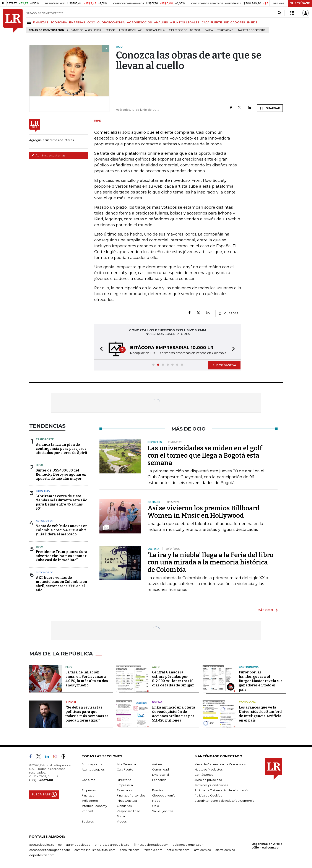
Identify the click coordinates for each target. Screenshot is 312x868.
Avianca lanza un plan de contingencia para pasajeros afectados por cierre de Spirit (62, 449)
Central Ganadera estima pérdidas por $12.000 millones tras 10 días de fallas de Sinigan (173, 679)
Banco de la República (86, 30)
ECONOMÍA (59, 22)
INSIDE (252, 22)
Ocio (156, 806)
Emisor (110, 30)
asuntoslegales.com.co (45, 845)
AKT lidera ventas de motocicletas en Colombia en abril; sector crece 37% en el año (61, 584)
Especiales (124, 790)
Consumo (89, 780)
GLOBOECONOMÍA (111, 22)
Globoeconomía (164, 795)
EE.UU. (40, 465)
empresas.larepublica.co (112, 845)
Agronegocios (92, 764)
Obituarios (124, 806)
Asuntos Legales (93, 769)
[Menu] (30, 22)
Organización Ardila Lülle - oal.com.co (267, 846)
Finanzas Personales (131, 795)
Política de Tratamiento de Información (222, 790)
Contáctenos (204, 775)
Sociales (88, 821)
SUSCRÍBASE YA (224, 365)
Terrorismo (225, 30)
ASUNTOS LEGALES (185, 22)
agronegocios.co (78, 845)
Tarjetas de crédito (251, 30)
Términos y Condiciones (211, 785)
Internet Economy (94, 806)
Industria (43, 491)
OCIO (91, 22)
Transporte (45, 439)
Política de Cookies (208, 795)
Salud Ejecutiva (163, 811)
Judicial (71, 702)
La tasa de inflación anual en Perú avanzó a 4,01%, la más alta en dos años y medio (87, 679)
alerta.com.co (225, 850)
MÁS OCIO (265, 610)
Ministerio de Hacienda (185, 30)
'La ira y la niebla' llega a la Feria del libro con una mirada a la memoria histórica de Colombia (210, 562)
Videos (122, 821)
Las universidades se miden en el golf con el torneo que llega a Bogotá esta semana (205, 455)
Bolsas (157, 702)
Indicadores (90, 801)
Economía (159, 780)
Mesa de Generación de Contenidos (220, 764)
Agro (156, 667)
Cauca (209, 30)
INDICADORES (235, 22)
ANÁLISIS (161, 22)
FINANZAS (41, 22)
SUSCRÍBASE (300, 3)
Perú (69, 667)
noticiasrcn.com (178, 850)
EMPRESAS (77, 22)
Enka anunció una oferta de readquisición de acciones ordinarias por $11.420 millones (174, 714)
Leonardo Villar (130, 30)
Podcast (88, 811)
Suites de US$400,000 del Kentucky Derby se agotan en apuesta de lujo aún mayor (61, 474)
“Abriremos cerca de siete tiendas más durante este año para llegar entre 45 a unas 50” (62, 502)
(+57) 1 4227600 (41, 780)
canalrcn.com (129, 850)
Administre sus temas (48, 155)
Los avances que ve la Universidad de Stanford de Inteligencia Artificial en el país (261, 714)
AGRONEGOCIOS (139, 22)
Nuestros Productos (209, 769)
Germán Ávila (155, 30)
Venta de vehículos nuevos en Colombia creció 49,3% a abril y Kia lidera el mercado (62, 530)
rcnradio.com (153, 850)
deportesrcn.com (42, 855)
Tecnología (247, 702)
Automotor (45, 521)
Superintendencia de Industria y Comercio (224, 801)
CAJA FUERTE (212, 22)
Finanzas (88, 795)
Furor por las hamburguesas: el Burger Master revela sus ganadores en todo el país (261, 681)
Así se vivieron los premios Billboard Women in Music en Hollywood (204, 512)
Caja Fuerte (125, 769)
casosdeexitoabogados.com (50, 850)
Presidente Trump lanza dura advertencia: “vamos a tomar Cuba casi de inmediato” (62, 556)
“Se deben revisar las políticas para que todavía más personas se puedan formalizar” (87, 714)
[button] (100, 349)
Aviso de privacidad (208, 780)
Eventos (158, 790)
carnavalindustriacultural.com (95, 850)
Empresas (89, 790)
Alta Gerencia (126, 764)
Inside (156, 801)
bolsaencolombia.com (188, 845)
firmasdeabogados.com (151, 845)
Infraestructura (127, 801)
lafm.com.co (202, 850)
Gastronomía (249, 667)
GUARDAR (270, 108)
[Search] (279, 13)
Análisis (157, 764)
